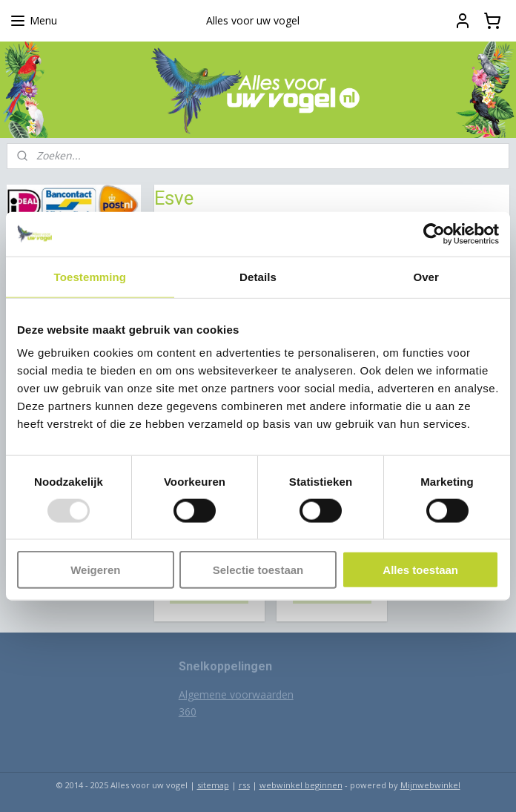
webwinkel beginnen (301, 785)
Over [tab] (426, 276)
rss (244, 785)
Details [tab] (258, 276)
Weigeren (95, 570)
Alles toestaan (420, 570)
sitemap (213, 785)
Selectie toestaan (258, 570)
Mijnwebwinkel (430, 785)
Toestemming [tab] (90, 276)
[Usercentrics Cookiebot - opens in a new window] (434, 234)
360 (188, 712)
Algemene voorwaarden (236, 694)
